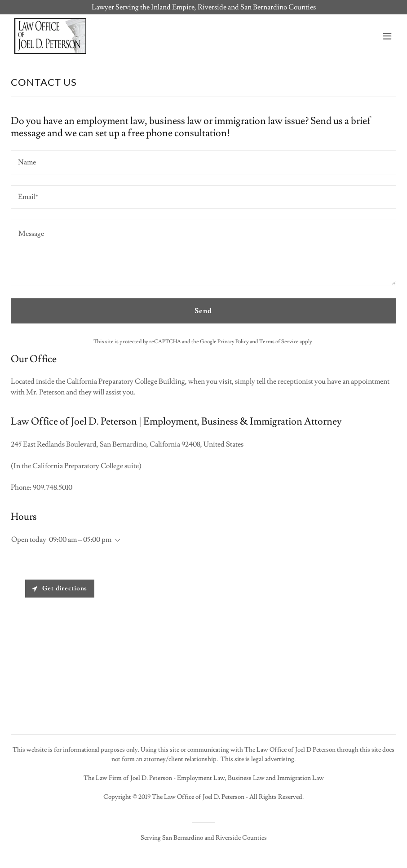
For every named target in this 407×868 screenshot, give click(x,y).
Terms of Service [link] (279, 342)
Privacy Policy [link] (233, 342)
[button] (387, 36)
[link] (50, 36)
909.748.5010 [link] (53, 487)
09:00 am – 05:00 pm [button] (80, 540)
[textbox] (203, 162)
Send (203, 311)
